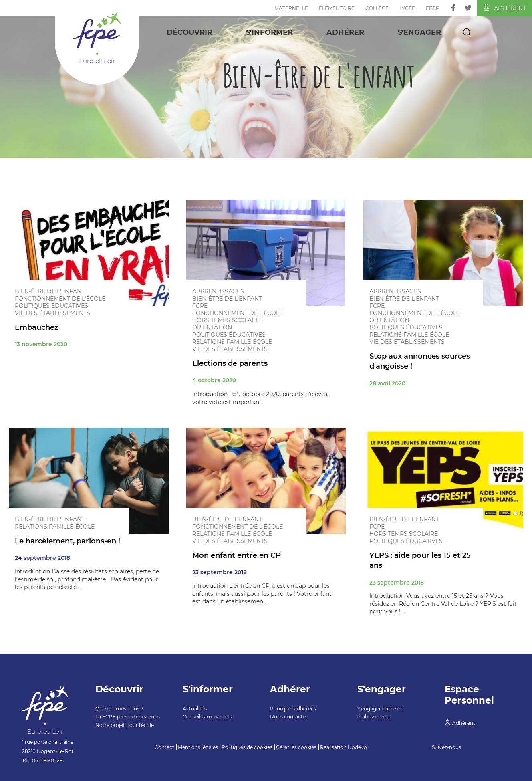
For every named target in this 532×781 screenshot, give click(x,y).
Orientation (212, 327)
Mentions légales (198, 747)
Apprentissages (218, 291)
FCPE (200, 306)
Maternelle (291, 8)
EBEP (433, 8)
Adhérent (505, 8)
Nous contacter (289, 717)
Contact (164, 747)
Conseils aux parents (207, 717)
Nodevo (357, 747)
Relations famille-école (232, 342)
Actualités (195, 709)
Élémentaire (337, 8)
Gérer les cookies (296, 747)
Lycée (407, 8)
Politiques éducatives (51, 306)
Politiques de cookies (247, 747)
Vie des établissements (52, 313)
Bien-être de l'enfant (50, 291)
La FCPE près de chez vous (128, 717)
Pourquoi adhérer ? (293, 709)
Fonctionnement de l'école (60, 299)
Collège (377, 8)
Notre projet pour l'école (125, 725)
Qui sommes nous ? (119, 709)
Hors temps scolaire (227, 320)
